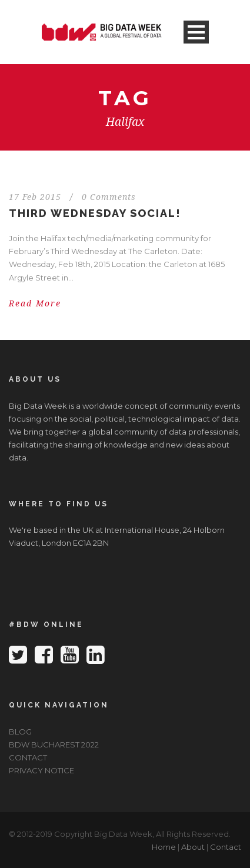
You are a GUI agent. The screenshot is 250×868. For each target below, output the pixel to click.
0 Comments (109, 197)
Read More (35, 303)
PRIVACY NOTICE (41, 770)
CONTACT (28, 757)
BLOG (20, 732)
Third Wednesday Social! (95, 213)
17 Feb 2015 (35, 197)
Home (164, 847)
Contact (226, 847)
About (193, 847)
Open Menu (196, 32)
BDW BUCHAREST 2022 (54, 745)
